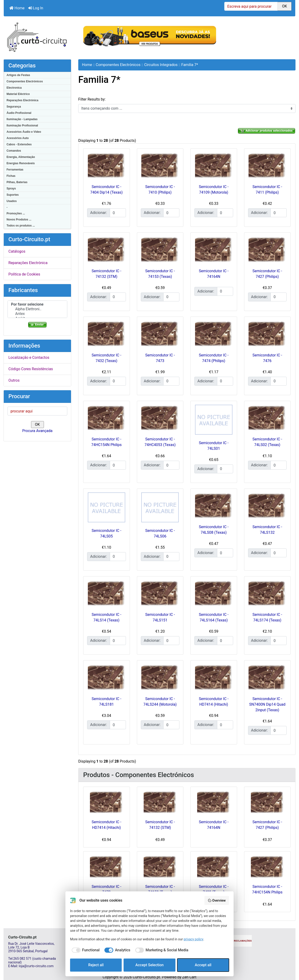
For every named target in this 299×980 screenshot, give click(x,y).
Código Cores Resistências (31, 369)
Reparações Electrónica (22, 100)
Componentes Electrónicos (25, 81)
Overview (217, 900)
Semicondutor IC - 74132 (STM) (160, 825)
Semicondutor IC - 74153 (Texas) (160, 889)
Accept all (203, 965)
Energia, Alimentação (21, 157)
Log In (36, 8)
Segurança (14, 107)
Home (17, 8)
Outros (14, 380)
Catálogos (17, 251)
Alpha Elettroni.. (37, 309)
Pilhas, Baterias (17, 182)
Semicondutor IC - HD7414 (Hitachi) (106, 825)
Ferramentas (15, 170)
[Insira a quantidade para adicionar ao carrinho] (118, 213)
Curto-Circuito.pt (146, 977)
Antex (37, 314)
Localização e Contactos (29, 357)
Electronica (14, 88)
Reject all (96, 965)
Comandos (14, 151)
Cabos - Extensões (19, 144)
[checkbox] (85, 950)
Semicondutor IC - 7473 (106, 889)
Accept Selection (150, 965)
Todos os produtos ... (21, 226)
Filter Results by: (92, 99)
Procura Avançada (37, 431)
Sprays (11, 188)
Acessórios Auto (18, 138)
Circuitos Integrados (161, 65)
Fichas (11, 176)
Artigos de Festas (18, 75)
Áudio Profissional (19, 113)
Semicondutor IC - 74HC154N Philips (267, 889)
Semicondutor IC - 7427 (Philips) (267, 825)
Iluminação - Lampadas (22, 119)
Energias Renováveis (21, 163)
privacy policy (193, 939)
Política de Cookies (24, 274)
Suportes (13, 195)
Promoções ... (16, 213)
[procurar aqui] (37, 411)
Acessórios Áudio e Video (24, 132)
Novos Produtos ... (19, 220)
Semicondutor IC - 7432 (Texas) (214, 889)
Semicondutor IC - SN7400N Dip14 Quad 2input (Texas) (267, 704)
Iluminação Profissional (22, 126)
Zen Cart (189, 977)
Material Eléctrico (18, 94)
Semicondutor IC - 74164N (214, 825)
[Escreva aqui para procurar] (251, 6)
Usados (12, 201)
